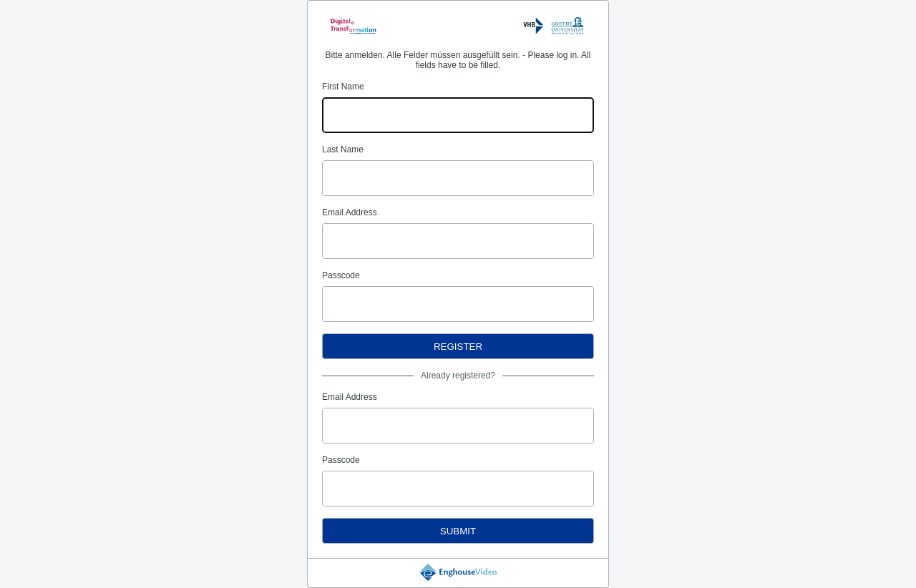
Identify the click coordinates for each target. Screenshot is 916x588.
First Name (343, 87)
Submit (458, 531)
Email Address (350, 212)
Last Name (343, 150)
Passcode (341, 275)
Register (458, 347)
